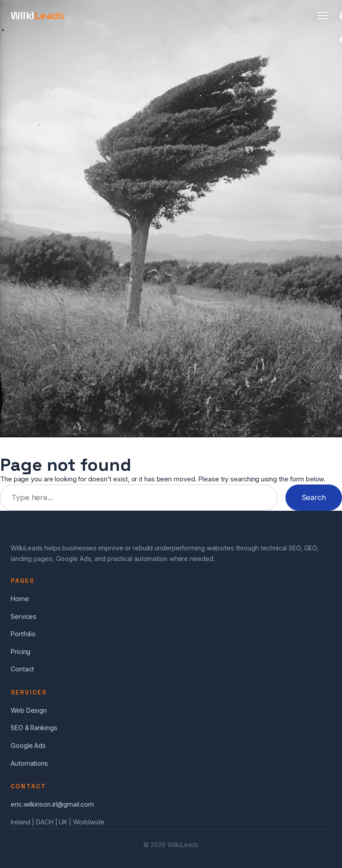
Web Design (29, 710)
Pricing (20, 652)
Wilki (37, 15)
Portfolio (23, 634)
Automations (29, 763)
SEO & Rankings (34, 728)
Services (24, 616)
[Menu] (322, 16)
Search (314, 497)
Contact (22, 669)
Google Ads (28, 745)
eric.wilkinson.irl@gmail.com (52, 804)
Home (20, 599)
